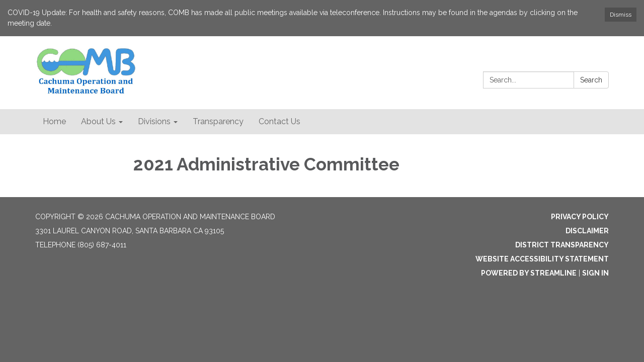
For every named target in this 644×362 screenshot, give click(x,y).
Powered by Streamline (529, 273)
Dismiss (621, 15)
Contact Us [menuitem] (279, 121)
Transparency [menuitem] (218, 121)
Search (591, 80)
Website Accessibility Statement (542, 259)
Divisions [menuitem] (154, 121)
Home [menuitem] (54, 121)
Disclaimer (587, 231)
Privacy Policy (580, 217)
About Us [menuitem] (98, 121)
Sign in (595, 273)
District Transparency (562, 245)
